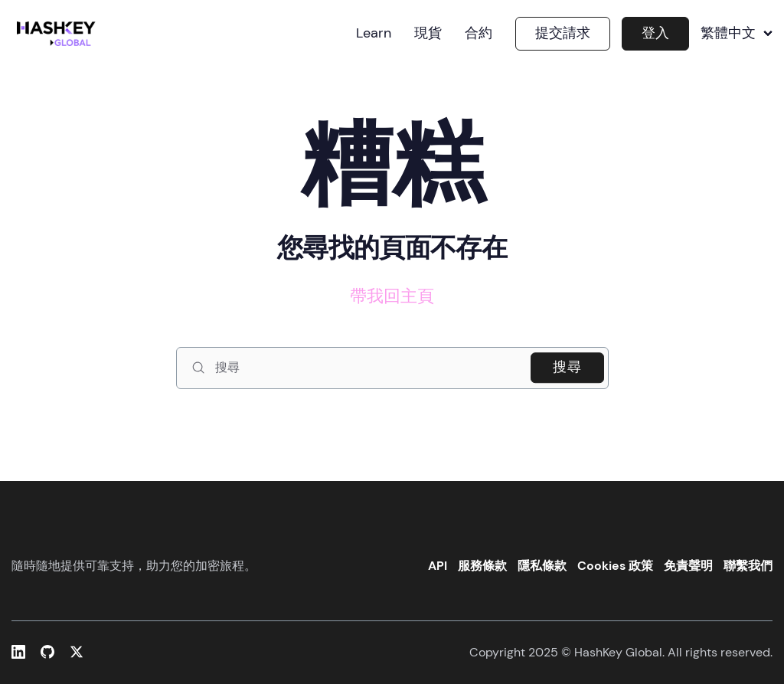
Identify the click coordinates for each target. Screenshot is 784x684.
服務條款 (482, 566)
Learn (374, 34)
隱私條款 (542, 566)
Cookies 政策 (615, 566)
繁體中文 (737, 34)
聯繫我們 (748, 566)
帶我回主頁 (392, 296)
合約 (479, 34)
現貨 (428, 34)
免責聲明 (688, 566)
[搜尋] (392, 368)
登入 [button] (655, 33)
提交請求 (563, 33)
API (438, 566)
